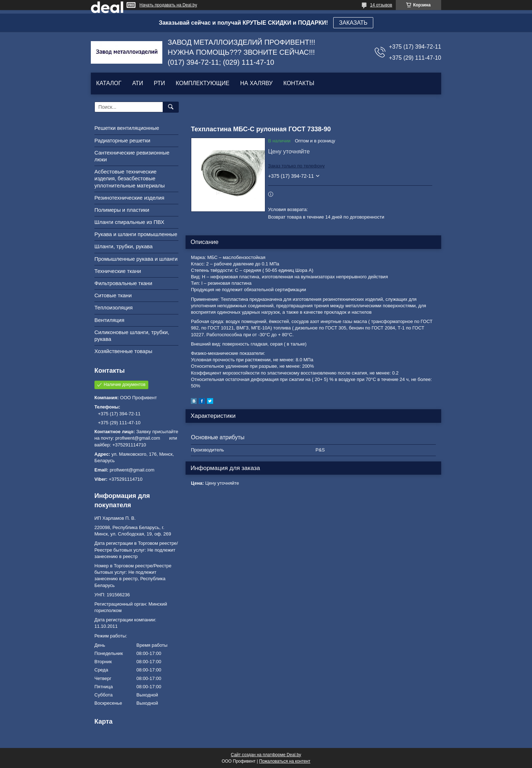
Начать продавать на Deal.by (168, 5)
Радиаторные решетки (122, 140)
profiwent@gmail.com (132, 470)
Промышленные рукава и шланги (136, 259)
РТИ (159, 83)
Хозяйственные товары (123, 351)
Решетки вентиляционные (127, 128)
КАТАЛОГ (109, 83)
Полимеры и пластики (122, 210)
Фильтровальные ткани (123, 283)
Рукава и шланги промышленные (136, 234)
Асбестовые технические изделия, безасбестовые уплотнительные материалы (130, 178)
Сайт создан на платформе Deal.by (266, 755)
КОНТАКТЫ (299, 83)
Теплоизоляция (114, 307)
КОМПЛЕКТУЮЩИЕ (203, 83)
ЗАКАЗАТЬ (353, 23)
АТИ (138, 83)
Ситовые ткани (113, 295)
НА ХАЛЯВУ (257, 83)
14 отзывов (381, 5)
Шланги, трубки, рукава (124, 246)
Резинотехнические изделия (129, 198)
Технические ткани (118, 271)
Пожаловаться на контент (285, 761)
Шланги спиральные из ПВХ (129, 222)
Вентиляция (109, 320)
